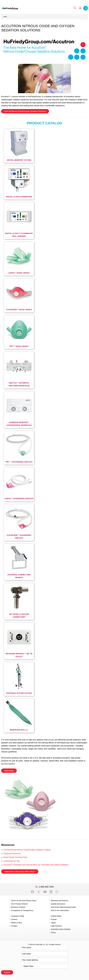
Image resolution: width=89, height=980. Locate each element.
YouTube (45, 892)
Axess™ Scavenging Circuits (19, 498)
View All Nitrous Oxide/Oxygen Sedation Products (25, 111)
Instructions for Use (12, 861)
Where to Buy (16, 923)
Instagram (57, 892)
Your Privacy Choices (19, 904)
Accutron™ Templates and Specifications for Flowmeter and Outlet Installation (36, 865)
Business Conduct (18, 907)
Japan (53, 923)
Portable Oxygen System (19, 693)
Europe (54, 919)
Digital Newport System (19, 160)
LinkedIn (51, 892)
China (53, 932)
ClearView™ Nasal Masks (19, 309)
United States (56, 916)
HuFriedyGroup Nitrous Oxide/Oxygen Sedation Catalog (27, 850)
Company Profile (18, 916)
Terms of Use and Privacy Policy (24, 900)
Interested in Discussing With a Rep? (20, 872)
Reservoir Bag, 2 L (19, 730)
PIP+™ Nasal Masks (19, 346)
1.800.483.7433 (46, 887)
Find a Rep (9, 771)
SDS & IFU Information (60, 910)
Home (5, 17)
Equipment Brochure (12, 853)
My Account (80, 8)
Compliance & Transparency (22, 910)
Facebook (32, 892)
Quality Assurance (58, 904)
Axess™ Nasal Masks (19, 273)
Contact (14, 926)
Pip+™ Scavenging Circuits (19, 462)
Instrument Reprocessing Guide (63, 907)
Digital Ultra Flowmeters (19, 197)
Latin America (56, 926)
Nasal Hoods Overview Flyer (15, 857)
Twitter (39, 892)
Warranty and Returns (60, 900)
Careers (14, 919)
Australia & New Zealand (61, 929)
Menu (86, 8)
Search (75, 8)
